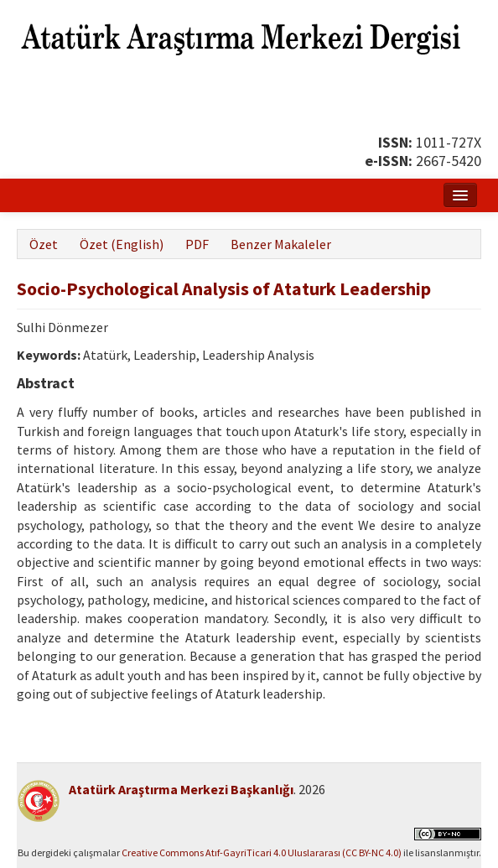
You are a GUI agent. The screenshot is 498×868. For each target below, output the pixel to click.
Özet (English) (122, 244)
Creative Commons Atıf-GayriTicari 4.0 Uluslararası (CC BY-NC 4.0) (262, 852)
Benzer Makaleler (281, 244)
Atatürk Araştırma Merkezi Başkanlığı (181, 789)
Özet (44, 244)
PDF (197, 244)
